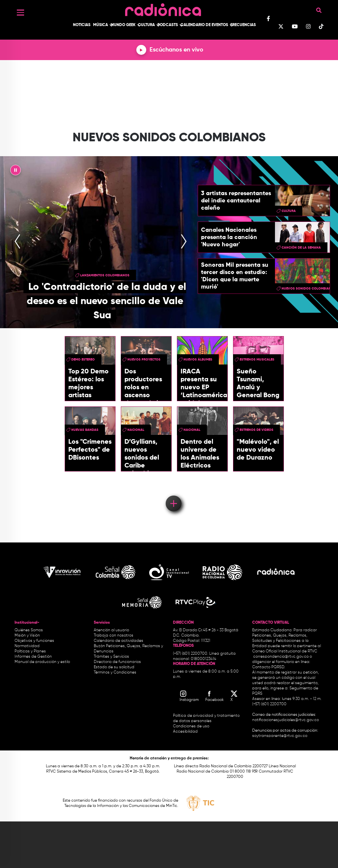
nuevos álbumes (198, 360)
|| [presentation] (16, 172)
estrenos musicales (257, 360)
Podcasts (168, 25)
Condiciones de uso (191, 726)
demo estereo (83, 360)
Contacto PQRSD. (269, 667)
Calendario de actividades (118, 641)
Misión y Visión (27, 636)
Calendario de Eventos (204, 25)
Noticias (82, 25)
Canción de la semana (301, 248)
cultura (289, 211)
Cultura (146, 25)
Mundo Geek (123, 25)
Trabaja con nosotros (114, 636)
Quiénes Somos (29, 630)
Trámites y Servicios (111, 657)
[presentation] (17, 242)
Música (101, 25)
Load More (173, 494)
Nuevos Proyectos (144, 360)
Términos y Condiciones (115, 673)
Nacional (136, 430)
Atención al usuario (111, 630)
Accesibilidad (186, 732)
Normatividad (27, 646)
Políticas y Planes (30, 651)
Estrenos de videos (256, 430)
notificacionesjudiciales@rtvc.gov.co (286, 720)
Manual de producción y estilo (42, 662)
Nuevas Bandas (85, 430)
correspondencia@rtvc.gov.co (281, 657)
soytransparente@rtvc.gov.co (280, 736)
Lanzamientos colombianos (105, 275)
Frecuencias (243, 25)
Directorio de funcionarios (117, 662)
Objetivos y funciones (34, 641)
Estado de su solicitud (114, 667)
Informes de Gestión (33, 657)
